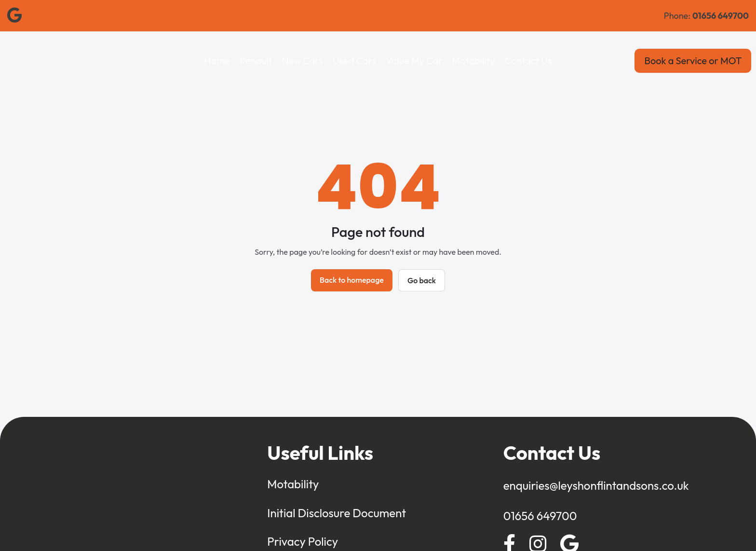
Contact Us (528, 61)
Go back (422, 280)
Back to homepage (352, 280)
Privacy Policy (303, 541)
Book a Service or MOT (693, 61)
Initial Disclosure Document (337, 513)
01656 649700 (540, 516)
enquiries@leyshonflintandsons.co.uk (596, 485)
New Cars (302, 61)
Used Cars (354, 61)
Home (217, 61)
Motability (474, 61)
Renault (256, 61)
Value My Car (414, 61)
